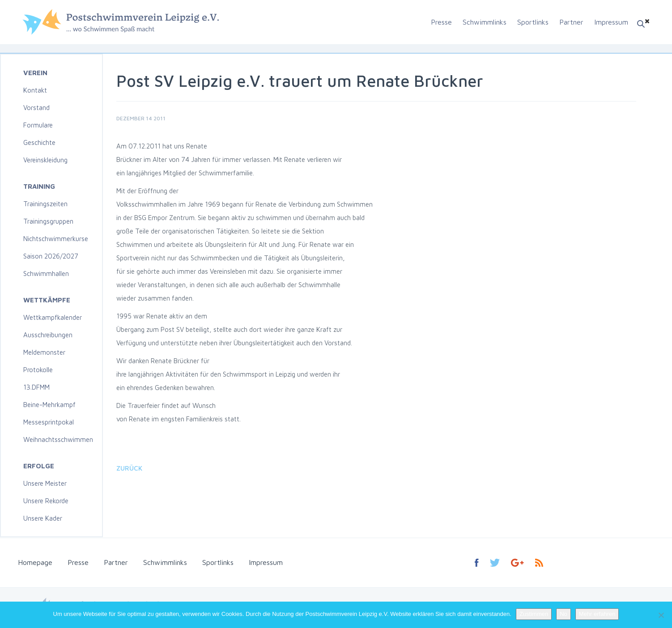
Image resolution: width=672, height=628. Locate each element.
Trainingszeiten (45, 204)
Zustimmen (534, 614)
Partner (571, 22)
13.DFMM (36, 387)
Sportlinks (533, 22)
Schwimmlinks (485, 22)
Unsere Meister (45, 483)
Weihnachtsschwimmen (58, 439)
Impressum (611, 22)
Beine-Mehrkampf (49, 405)
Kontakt (35, 90)
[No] (661, 615)
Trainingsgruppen (48, 221)
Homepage (35, 562)
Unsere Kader (43, 518)
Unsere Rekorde (46, 501)
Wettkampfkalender (53, 317)
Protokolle (38, 370)
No (564, 614)
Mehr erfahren (597, 614)
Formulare (38, 125)
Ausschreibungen (48, 335)
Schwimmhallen (46, 274)
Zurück (129, 468)
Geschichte (39, 142)
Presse (441, 22)
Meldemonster (44, 352)
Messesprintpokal (49, 422)
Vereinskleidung (45, 160)
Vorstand (36, 108)
